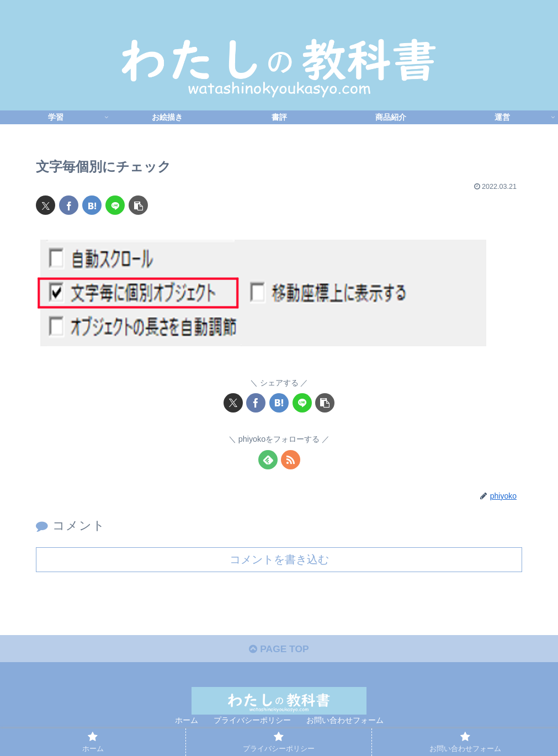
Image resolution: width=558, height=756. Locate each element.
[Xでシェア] (46, 205)
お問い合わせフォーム (345, 722)
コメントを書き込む (279, 559)
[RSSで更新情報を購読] (291, 460)
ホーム (187, 722)
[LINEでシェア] (115, 205)
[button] (138, 205)
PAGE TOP (279, 651)
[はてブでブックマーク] (92, 205)
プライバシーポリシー (252, 722)
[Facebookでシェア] (69, 205)
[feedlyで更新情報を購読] (268, 460)
